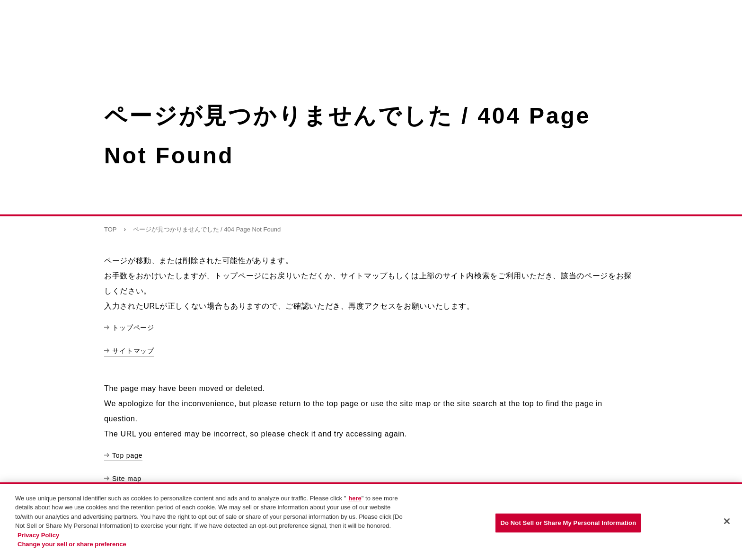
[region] (371, 521)
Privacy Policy (38, 535)
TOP (110, 229)
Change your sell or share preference (72, 544)
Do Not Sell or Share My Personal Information (568, 523)
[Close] (727, 521)
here (355, 498)
